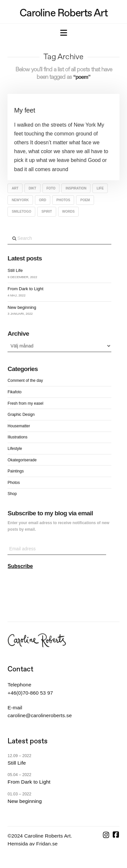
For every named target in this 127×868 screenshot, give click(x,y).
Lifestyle (15, 449)
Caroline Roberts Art (63, 13)
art (15, 188)
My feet (24, 110)
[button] (64, 33)
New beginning (22, 307)
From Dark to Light (25, 289)
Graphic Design (21, 415)
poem (85, 200)
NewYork (20, 200)
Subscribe (20, 566)
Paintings (16, 471)
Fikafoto (15, 392)
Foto (51, 188)
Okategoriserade (22, 460)
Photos (63, 200)
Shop (12, 494)
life (100, 188)
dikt (32, 188)
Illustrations (17, 437)
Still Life (15, 270)
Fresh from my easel (25, 403)
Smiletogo (22, 212)
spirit (47, 212)
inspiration (76, 188)
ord (42, 200)
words (68, 212)
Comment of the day (25, 381)
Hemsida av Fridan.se (32, 844)
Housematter (19, 426)
